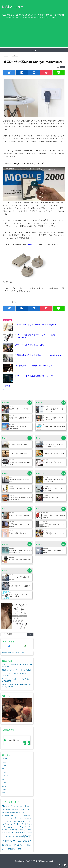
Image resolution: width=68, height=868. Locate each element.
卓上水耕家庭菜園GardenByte (18, 444)
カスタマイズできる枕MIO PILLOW (54, 427)
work (4, 793)
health (4, 762)
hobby (4, 765)
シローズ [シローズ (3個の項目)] (24, 821)
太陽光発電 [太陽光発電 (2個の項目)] (19, 837)
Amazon (31, 244)
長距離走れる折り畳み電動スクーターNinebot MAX (38, 355)
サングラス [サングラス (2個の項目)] (17, 821)
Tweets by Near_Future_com (13, 653)
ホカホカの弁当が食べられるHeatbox (54, 453)
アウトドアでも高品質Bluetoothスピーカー (35, 376)
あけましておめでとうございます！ (20, 489)
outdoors (62, 67)
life (3, 769)
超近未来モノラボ (13, 7)
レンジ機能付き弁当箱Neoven (52, 462)
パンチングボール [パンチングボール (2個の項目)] (15, 830)
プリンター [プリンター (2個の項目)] (24, 830)
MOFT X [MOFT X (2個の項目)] (17, 809)
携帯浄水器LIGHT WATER (51, 498)
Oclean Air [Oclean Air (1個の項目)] (22, 810)
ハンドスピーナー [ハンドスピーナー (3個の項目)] (21, 827)
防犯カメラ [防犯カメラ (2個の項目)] (23, 845)
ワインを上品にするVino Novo (18, 453)
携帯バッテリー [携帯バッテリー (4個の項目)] (11, 841)
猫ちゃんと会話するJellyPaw (18, 533)
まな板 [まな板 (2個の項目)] (18, 812)
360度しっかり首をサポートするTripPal (16, 670)
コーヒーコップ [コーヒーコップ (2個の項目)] (25, 818)
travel (4, 789)
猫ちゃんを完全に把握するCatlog (19, 515)
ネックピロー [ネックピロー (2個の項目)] (11, 827)
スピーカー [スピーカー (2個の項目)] (10, 824)
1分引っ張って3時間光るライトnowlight (33, 366)
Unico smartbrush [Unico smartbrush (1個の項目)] (6, 813)
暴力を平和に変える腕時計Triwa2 (19, 418)
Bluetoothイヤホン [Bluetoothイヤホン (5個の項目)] (10, 806)
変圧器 (7, 386)
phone (4, 782)
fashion (5, 758)
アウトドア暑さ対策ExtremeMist (30, 345)
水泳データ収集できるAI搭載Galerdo (20, 559)
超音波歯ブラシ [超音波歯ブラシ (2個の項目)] (9, 845)
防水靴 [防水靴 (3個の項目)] (17, 845)
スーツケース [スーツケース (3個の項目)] (18, 824)
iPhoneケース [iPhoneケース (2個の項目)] (10, 809)
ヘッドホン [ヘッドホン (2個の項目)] (11, 833)
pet (3, 779)
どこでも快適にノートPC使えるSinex (20, 586)
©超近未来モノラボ (30, 861)
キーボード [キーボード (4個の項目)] (15, 818)
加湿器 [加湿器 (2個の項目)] (10, 837)
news (4, 772)
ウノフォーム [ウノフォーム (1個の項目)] (26, 815)
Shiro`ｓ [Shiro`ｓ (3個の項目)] (28, 809)
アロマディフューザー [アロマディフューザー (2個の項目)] (16, 815)
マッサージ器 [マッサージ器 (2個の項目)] (23, 833)
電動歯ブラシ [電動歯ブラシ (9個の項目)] (15, 849)
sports (4, 786)
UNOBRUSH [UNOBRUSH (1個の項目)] (13, 813)
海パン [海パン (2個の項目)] (20, 841)
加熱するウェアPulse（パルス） (19, 409)
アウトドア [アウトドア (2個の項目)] (24, 812)
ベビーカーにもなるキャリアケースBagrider (36, 324)
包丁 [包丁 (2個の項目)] (14, 837)
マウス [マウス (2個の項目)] (17, 833)
